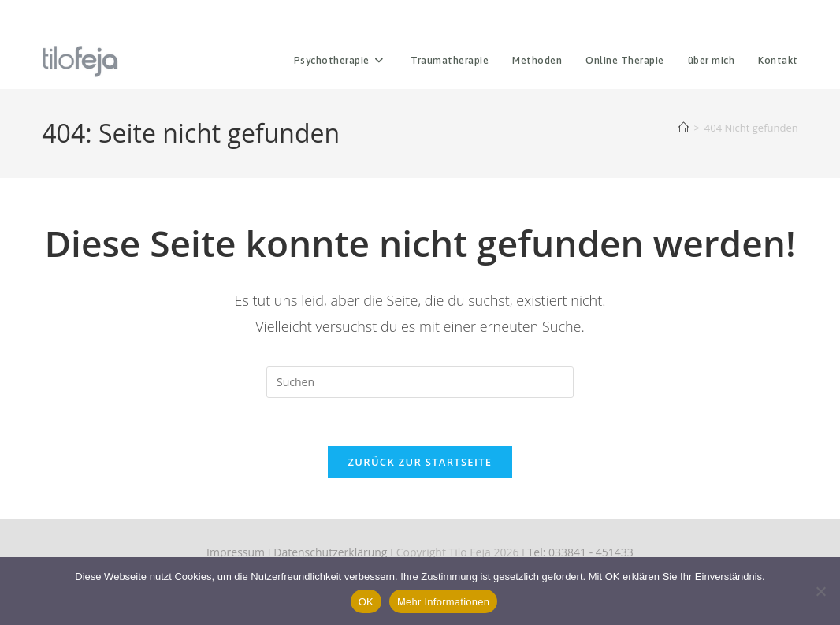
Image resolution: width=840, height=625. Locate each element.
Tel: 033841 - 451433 (581, 552)
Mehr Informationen (443, 602)
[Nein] (820, 591)
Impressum (236, 552)
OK (366, 602)
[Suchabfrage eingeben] (420, 382)
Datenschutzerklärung (330, 552)
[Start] (684, 128)
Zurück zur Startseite (420, 462)
